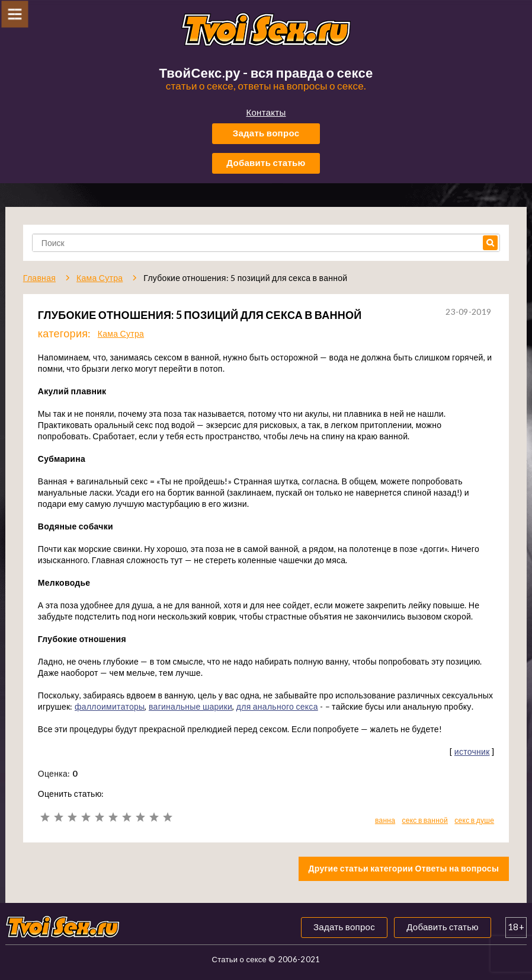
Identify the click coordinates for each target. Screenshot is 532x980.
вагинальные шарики (190, 706)
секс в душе (474, 820)
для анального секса (277, 706)
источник (472, 751)
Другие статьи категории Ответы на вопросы (404, 868)
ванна (385, 820)
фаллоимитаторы (110, 706)
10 (167, 817)
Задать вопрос (266, 133)
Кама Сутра (121, 333)
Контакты (266, 112)
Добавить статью (266, 162)
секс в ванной (425, 820)
